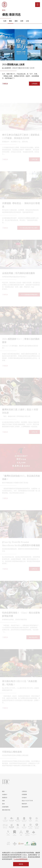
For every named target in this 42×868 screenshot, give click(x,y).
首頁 (4, 10)
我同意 (21, 864)
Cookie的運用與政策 (21, 859)
